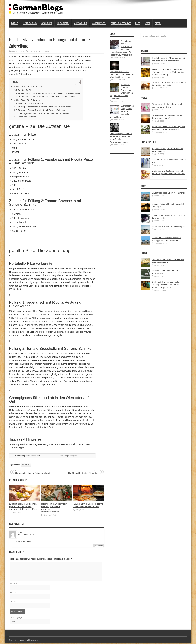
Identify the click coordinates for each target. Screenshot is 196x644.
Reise (138, 23)
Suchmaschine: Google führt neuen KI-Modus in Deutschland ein (122, 111)
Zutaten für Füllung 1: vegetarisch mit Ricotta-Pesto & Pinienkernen (49, 93)
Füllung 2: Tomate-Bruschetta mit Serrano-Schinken (42, 110)
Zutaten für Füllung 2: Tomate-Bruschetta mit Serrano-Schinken (47, 97)
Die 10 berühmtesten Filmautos (79, 472)
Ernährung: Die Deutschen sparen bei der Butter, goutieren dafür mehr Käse (23, 506)
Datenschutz (36, 641)
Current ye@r (17, 618)
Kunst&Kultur (81, 23)
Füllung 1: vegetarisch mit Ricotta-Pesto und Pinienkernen (45, 107)
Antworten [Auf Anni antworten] (99, 546)
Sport (147, 23)
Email (12, 593)
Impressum (24, 641)
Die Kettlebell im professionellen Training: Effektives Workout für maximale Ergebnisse (166, 285)
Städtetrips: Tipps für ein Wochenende (168, 193)
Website (14, 602)
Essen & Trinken (19, 51)
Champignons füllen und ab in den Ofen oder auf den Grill (45, 113)
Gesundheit (47, 23)
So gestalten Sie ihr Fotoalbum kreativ (34, 472)
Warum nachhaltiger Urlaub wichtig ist (168, 226)
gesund (49, 57)
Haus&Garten (63, 23)
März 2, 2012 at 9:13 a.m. (28, 535)
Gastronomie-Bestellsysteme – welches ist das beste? (88, 505)
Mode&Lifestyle (99, 23)
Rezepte (26, 465)
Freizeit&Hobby (30, 23)
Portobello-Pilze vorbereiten (31, 104)
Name (13, 584)
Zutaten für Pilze (26, 90)
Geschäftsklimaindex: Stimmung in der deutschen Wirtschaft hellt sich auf (122, 74)
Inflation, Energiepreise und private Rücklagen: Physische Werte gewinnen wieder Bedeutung (169, 72)
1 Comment (45, 51)
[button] (76, 82)
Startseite (13, 641)
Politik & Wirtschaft (121, 23)
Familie (15, 23)
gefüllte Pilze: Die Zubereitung (28, 100)
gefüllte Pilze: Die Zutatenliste (28, 87)
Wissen (158, 23)
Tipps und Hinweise (27, 117)
